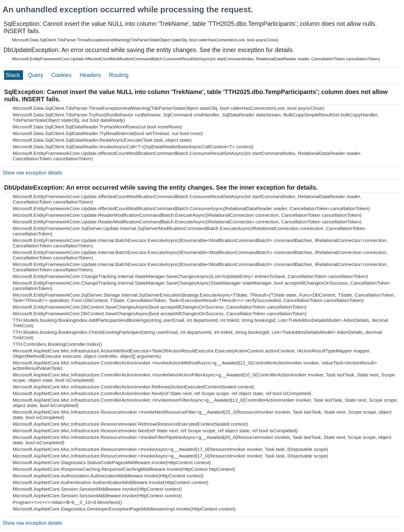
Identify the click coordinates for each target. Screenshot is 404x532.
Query (36, 75)
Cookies (62, 75)
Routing (119, 75)
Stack (14, 75)
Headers (91, 75)
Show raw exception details (32, 173)
